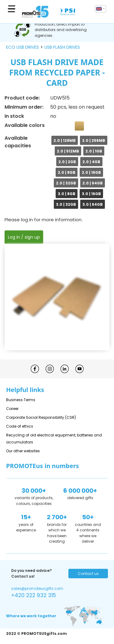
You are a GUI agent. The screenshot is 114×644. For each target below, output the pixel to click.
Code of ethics (20, 426)
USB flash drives (62, 47)
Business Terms (21, 400)
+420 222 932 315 (34, 595)
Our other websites (23, 451)
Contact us (88, 574)
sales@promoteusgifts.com (37, 588)
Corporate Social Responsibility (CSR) (41, 417)
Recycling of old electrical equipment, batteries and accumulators (54, 439)
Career (12, 409)
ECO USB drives (22, 47)
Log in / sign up (24, 237)
